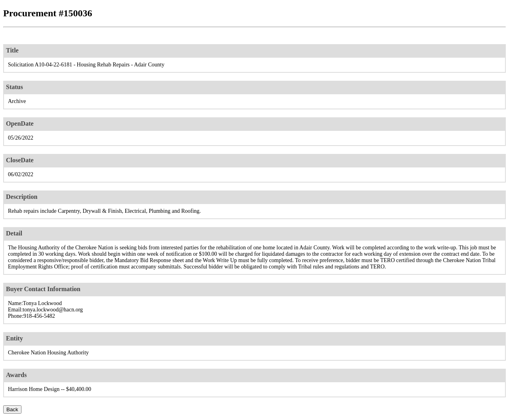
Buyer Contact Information (43, 289)
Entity (15, 338)
